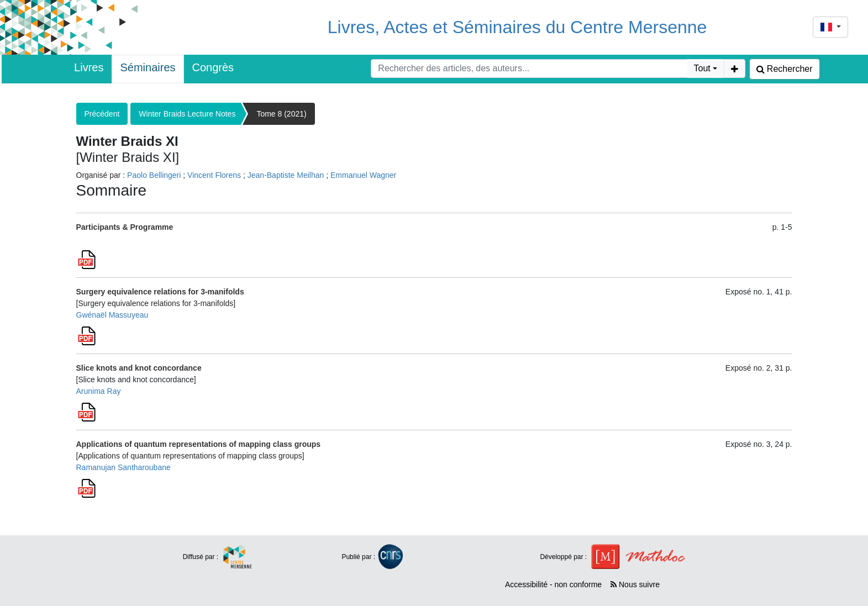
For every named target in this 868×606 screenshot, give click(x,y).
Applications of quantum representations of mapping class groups (199, 444)
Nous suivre (635, 584)
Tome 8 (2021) (281, 114)
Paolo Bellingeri (154, 175)
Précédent (102, 114)
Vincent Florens (214, 175)
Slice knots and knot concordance (139, 368)
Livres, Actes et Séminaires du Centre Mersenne (517, 27)
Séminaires (148, 67)
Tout (702, 68)
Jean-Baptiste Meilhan (286, 175)
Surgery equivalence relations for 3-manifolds (160, 292)
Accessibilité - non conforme (553, 584)
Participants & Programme (125, 227)
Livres (89, 67)
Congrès (213, 67)
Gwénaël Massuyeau (112, 315)
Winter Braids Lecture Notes (187, 114)
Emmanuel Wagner (363, 175)
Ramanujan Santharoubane (123, 467)
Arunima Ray (99, 391)
